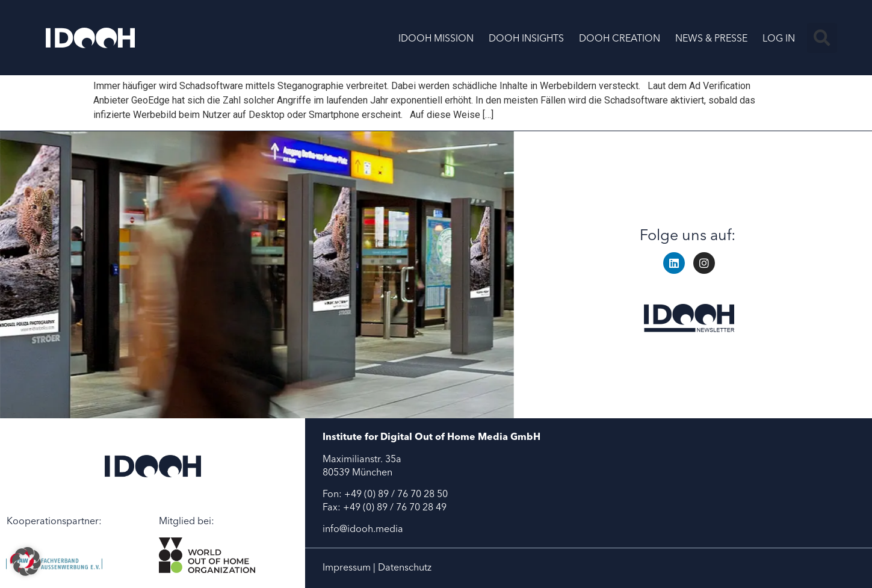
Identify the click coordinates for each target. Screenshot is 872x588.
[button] (822, 38)
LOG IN (779, 38)
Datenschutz (405, 567)
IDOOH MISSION (436, 38)
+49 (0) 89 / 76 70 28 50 (396, 494)
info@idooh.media (363, 528)
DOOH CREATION (620, 38)
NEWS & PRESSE (711, 38)
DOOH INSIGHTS (526, 38)
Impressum (347, 567)
